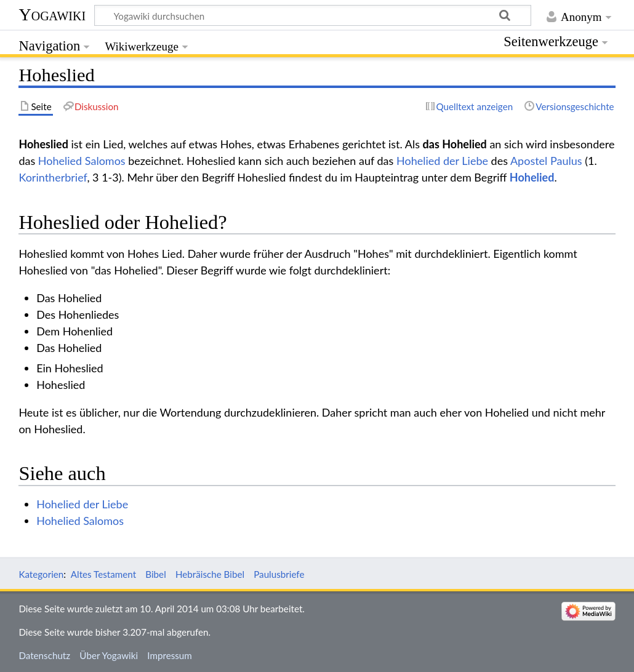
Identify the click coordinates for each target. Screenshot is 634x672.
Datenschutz (44, 655)
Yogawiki (52, 14)
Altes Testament (103, 574)
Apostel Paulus (546, 161)
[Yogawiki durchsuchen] (313, 15)
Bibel (155, 574)
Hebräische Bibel (210, 574)
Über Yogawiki (109, 655)
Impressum (170, 655)
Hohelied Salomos (82, 161)
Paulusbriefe (279, 574)
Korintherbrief (53, 177)
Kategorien (41, 574)
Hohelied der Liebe (442, 161)
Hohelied (532, 177)
